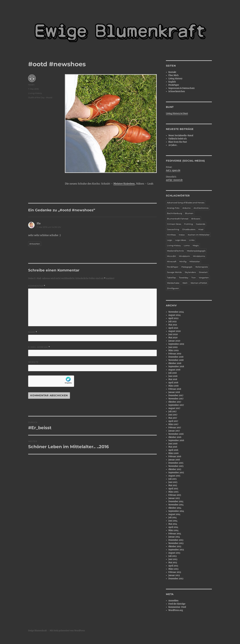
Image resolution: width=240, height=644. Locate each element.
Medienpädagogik (196, 251)
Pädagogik (187, 267)
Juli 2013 (172, 556)
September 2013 (176, 550)
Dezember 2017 (176, 395)
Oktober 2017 (175, 402)
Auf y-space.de (173, 170)
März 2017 (173, 424)
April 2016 (173, 450)
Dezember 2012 (176, 579)
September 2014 (176, 511)
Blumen (189, 213)
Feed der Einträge (177, 604)
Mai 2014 (173, 524)
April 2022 (173, 318)
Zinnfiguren (173, 288)
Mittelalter (195, 261)
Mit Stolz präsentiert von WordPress (67, 631)
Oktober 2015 (175, 469)
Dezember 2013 (176, 540)
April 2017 (173, 421)
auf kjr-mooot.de (174, 180)
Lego (170, 240)
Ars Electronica (201, 208)
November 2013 (176, 543)
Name (33, 332)
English (172, 82)
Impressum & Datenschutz (181, 88)
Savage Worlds (174, 272)
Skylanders (190, 272)
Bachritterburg (174, 213)
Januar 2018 (174, 392)
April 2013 (173, 566)
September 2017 (176, 405)
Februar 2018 (175, 389)
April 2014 (173, 527)
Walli (185, 283)
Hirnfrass (171, 235)
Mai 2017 (173, 418)
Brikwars (196, 219)
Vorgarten (204, 278)
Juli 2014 (172, 518)
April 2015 (173, 489)
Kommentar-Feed (177, 607)
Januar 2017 (174, 431)
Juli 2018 (172, 373)
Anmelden (173, 601)
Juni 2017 (173, 415)
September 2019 (176, 344)
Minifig (183, 261)
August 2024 (174, 315)
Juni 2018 (173, 376)
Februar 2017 (175, 428)
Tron (194, 278)
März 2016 (173, 453)
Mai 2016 (173, 447)
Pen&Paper (174, 85)
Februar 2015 (175, 495)
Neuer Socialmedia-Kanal (181, 135)
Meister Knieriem (124, 184)
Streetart (203, 272)
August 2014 (174, 514)
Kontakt (172, 72)
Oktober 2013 (175, 546)
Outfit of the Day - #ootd (40, 97)
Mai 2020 (173, 338)
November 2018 (176, 360)
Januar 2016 (174, 460)
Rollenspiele (202, 267)
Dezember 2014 (176, 501)
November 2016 (176, 434)
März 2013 (173, 569)
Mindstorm (184, 256)
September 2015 (176, 473)
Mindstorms (199, 256)
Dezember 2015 (176, 463)
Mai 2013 (173, 563)
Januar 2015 (174, 498)
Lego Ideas (181, 240)
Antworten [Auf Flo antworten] (35, 244)
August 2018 (174, 370)
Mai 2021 (173, 325)
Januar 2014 (174, 537)
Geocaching (173, 229)
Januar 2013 (174, 575)
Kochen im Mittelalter (199, 235)
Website (33, 362)
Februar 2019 (175, 354)
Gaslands (201, 224)
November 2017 (176, 399)
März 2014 (173, 530)
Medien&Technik (175, 251)
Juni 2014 (173, 521)
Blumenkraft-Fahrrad (178, 219)
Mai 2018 (173, 379)
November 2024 (176, 312)
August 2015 (174, 476)
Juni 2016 (173, 444)
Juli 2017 (172, 412)
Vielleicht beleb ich (178, 139)
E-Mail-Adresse (39, 347)
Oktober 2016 (175, 437)
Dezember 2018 (176, 357)
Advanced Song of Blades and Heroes (186, 203)
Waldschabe (173, 283)
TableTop (171, 278)
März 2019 (173, 350)
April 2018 (173, 383)
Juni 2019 (173, 347)
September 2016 (176, 440)
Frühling (188, 224)
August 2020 (174, 331)
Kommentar (37, 286)
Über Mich (173, 75)
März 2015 (173, 492)
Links (192, 240)
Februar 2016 (175, 456)
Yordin (31, 85)
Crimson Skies (174, 224)
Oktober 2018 (175, 363)
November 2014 (176, 505)
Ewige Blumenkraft (37, 631)
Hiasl (201, 229)
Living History (35, 93)
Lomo (187, 245)
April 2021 (173, 328)
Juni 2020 (173, 334)
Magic (196, 245)
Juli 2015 (172, 479)
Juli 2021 (172, 322)
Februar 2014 (175, 534)
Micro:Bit (171, 256)
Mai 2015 (173, 485)
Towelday (184, 278)
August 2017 (174, 408)
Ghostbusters (189, 229)
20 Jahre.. (173, 145)
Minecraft (172, 261)
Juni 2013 (173, 559)
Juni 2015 (173, 482)
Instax (182, 235)
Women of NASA (199, 283)
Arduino (187, 208)
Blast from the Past (178, 142)
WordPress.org (176, 610)
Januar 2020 (174, 341)
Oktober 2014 (175, 508)
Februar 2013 (175, 572)
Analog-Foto (173, 208)
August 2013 (174, 553)
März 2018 (173, 386)
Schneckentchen (177, 91)
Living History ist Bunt (177, 113)
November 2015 (176, 466)
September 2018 (176, 367)
